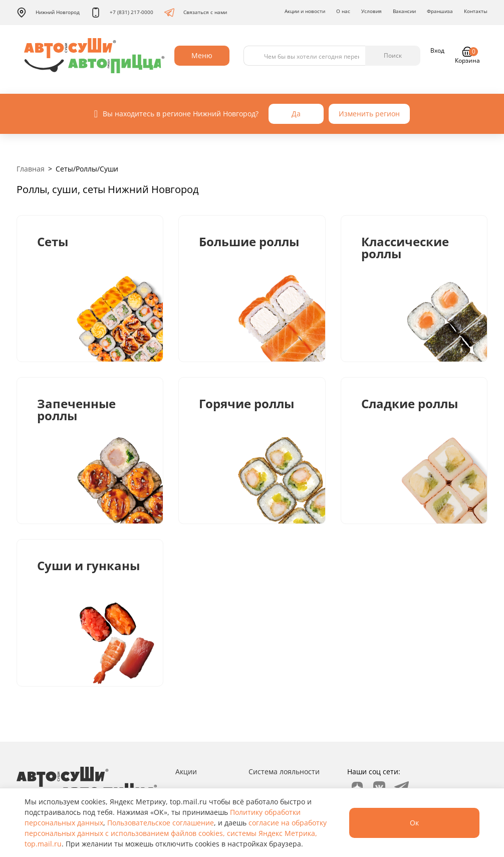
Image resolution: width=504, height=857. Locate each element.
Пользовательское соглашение (161, 823)
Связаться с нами (196, 13)
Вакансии (404, 11)
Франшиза (440, 11)
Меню (202, 55)
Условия (371, 11)
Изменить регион (369, 114)
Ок (414, 823)
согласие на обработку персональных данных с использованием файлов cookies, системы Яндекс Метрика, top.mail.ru (176, 833)
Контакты (476, 11)
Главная (31, 169)
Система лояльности (284, 772)
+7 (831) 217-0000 (122, 13)
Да (296, 114)
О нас (343, 11)
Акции (186, 772)
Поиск (393, 55)
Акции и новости (305, 11)
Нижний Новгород (48, 13)
